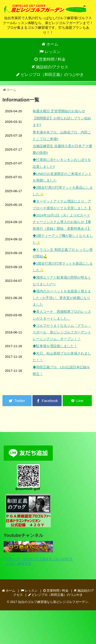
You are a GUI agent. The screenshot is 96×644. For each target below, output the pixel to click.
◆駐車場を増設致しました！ (55, 346)
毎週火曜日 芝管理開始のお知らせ (59, 111)
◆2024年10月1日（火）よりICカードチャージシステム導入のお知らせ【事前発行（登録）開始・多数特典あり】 (62, 222)
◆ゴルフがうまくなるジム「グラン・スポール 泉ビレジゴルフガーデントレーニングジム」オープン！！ (62, 332)
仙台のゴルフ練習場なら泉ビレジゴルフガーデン (53, 602)
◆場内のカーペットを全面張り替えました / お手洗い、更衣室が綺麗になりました (62, 298)
